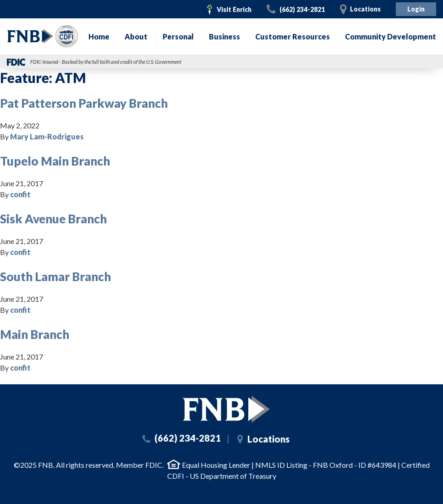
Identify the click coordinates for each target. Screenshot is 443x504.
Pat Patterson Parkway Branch (84, 103)
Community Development (391, 36)
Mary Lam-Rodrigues (47, 136)
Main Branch (35, 334)
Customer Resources (293, 36)
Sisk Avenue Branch (53, 219)
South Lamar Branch (55, 277)
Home (99, 36)
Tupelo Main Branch (55, 161)
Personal (178, 36)
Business (224, 36)
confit (20, 194)
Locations (365, 9)
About (136, 36)
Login (416, 9)
